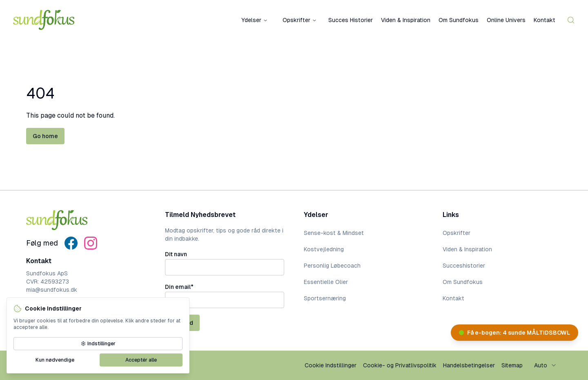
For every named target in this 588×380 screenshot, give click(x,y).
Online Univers (506, 20)
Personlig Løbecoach (332, 266)
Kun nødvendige (55, 360)
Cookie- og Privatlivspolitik (400, 365)
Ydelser (255, 20)
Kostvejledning (324, 249)
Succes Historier (351, 20)
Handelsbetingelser (469, 365)
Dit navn (176, 254)
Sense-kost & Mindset (334, 233)
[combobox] (546, 365)
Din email (179, 287)
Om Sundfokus (459, 20)
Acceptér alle (141, 360)
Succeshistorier (464, 266)
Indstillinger (98, 344)
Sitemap (512, 365)
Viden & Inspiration (406, 20)
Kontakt (545, 20)
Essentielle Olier (326, 282)
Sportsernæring (325, 298)
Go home (45, 136)
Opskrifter (300, 20)
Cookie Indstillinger (331, 365)
